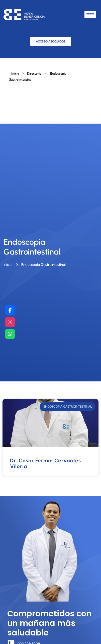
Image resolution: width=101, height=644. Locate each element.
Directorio (34, 73)
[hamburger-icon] (90, 15)
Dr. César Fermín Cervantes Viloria (45, 463)
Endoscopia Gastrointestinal (32, 247)
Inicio (15, 73)
